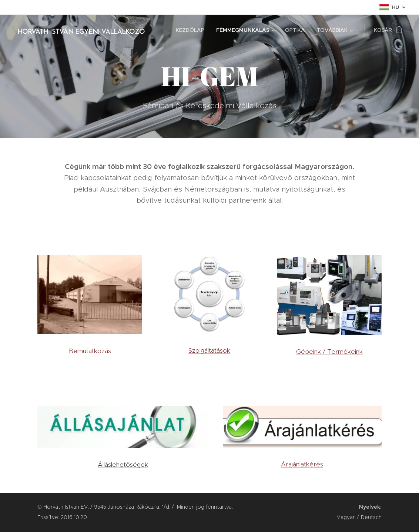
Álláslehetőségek (123, 465)
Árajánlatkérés (302, 464)
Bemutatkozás (90, 350)
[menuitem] (192, 30)
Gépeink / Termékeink (329, 351)
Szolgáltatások (210, 350)
